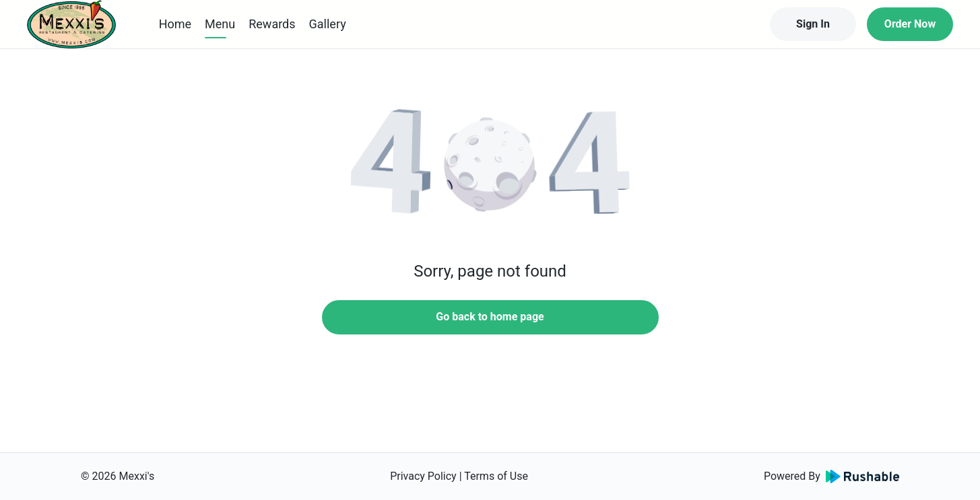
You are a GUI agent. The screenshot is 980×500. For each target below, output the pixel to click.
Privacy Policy (423, 476)
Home (175, 24)
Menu (220, 24)
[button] (490, 162)
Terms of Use (496, 476)
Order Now (910, 24)
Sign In (813, 24)
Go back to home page (490, 317)
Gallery (328, 24)
